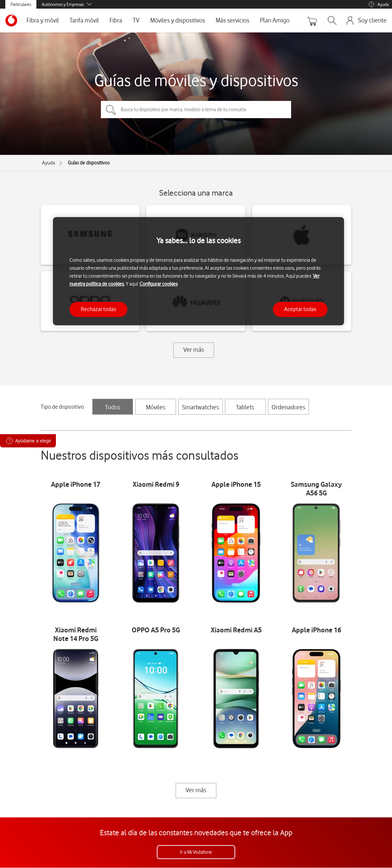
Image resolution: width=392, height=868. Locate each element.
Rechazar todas (98, 309)
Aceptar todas (300, 309)
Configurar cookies (159, 284)
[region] (198, 271)
